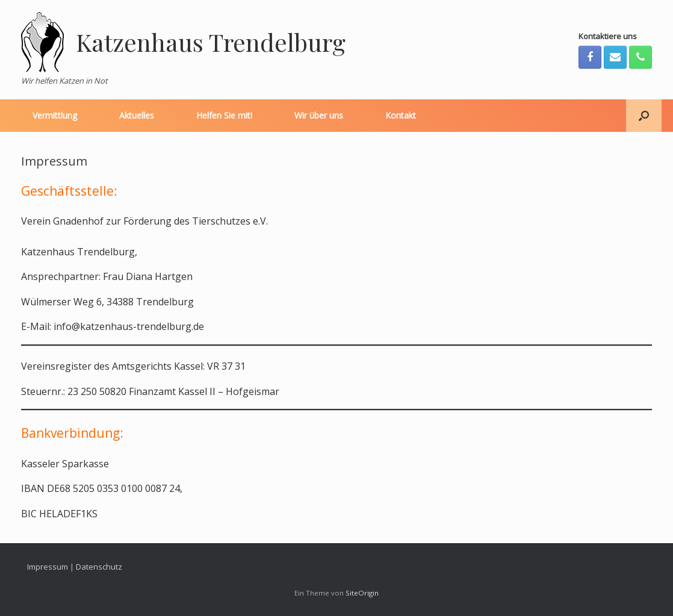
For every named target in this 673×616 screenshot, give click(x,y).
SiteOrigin (362, 593)
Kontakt (401, 115)
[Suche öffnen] (644, 116)
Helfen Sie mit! (224, 115)
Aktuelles (137, 115)
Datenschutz (99, 567)
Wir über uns (319, 115)
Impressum (48, 567)
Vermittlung (55, 115)
